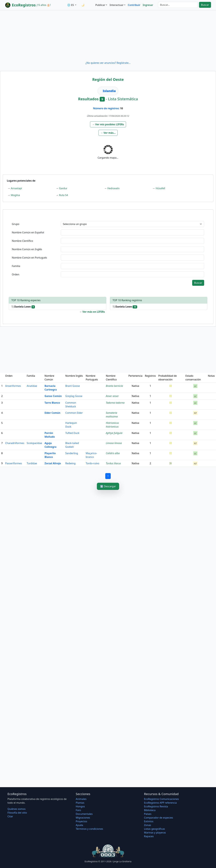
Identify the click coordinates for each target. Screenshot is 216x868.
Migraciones (83, 818)
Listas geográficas (154, 829)
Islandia (109, 91)
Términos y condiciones (89, 829)
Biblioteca (150, 810)
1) (23, 307)
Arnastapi (16, 188)
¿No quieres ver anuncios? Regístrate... (108, 63)
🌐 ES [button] (71, 5)
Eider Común (52, 413)
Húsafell (160, 188)
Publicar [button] (100, 5)
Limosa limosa (114, 443)
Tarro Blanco (52, 403)
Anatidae (32, 386)
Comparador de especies (159, 818)
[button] (108, 124)
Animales (81, 799)
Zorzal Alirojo (53, 463)
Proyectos (81, 821)
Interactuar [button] (117, 5)
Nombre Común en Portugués (29, 258)
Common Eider (74, 413)
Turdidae (32, 463)
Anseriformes (13, 386)
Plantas (80, 803)
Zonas (148, 825)
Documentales (84, 814)
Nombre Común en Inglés (27, 249)
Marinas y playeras (155, 833)
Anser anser (112, 396)
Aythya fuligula (114, 433)
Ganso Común (53, 396)
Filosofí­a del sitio (17, 813)
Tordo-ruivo (92, 463)
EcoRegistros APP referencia (160, 803)
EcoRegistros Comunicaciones (161, 799)
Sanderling (72, 453)
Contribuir (134, 5)
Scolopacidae (34, 443)
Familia (16, 266)
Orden (16, 274)
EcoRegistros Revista (156, 806)
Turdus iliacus (113, 463)
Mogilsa (15, 195)
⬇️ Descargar (108, 486)
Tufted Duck (72, 433)
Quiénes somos (17, 809)
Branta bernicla (114, 386)
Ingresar (148, 5)
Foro (78, 810)
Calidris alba (113, 453)
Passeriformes (13, 463)
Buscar (205, 5)
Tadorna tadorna (115, 403)
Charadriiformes (15, 443)
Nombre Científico (22, 241)
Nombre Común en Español (28, 232)
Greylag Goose (74, 396)
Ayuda (79, 825)
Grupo (16, 224)
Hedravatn (113, 188)
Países (148, 814)
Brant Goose (73, 386)
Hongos (80, 806)
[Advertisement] (108, 35)
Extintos (149, 821)
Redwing (70, 463)
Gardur (63, 188)
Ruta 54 (63, 195)
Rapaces (149, 836)
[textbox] (133, 232)
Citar (10, 816)
